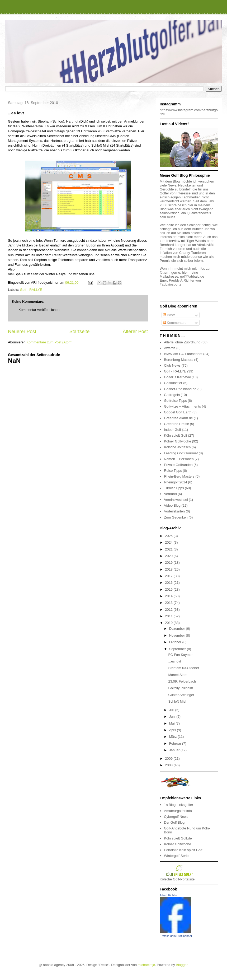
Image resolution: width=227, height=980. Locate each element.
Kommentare (175, 323)
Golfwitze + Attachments (182, 406)
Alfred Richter (169, 895)
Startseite (80, 332)
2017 (169, 576)
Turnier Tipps (174, 488)
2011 (169, 616)
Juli (172, 710)
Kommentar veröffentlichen (39, 310)
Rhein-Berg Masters (179, 476)
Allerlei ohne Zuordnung (182, 342)
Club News (172, 365)
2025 (169, 536)
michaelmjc (146, 965)
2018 (169, 569)
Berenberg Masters (179, 360)
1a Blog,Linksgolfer (179, 805)
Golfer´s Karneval (177, 377)
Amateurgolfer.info (178, 811)
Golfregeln (172, 395)
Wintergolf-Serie (176, 856)
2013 (169, 603)
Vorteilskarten (174, 511)
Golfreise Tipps (175, 401)
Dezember (178, 629)
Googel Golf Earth (178, 412)
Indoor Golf (172, 430)
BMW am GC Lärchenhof (183, 354)
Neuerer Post (22, 332)
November (178, 635)
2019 (169, 563)
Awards (170, 348)
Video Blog (172, 505)
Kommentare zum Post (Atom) (49, 342)
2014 (169, 596)
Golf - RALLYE (31, 290)
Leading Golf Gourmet (181, 453)
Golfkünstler (173, 383)
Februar (176, 743)
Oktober (176, 642)
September (178, 649)
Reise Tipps (173, 471)
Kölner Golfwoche (178, 441)
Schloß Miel (177, 701)
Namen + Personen (179, 459)
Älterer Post (135, 332)
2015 (169, 589)
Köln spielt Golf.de (178, 838)
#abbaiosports (171, 284)
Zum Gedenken (176, 517)
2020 (169, 556)
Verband (170, 494)
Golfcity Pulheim (181, 688)
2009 (169, 759)
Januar (175, 750)
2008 (169, 765)
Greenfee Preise (176, 424)
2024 (169, 542)
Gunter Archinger (181, 695)
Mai (172, 723)
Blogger (182, 965)
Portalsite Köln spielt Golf (183, 850)
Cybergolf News (176, 817)
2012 (169, 610)
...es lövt (174, 661)
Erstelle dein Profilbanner (176, 936)
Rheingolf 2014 (175, 482)
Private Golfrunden (178, 465)
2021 (169, 549)
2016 (169, 583)
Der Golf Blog (174, 822)
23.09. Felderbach (182, 681)
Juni (173, 717)
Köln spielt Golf (175, 435)
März (174, 737)
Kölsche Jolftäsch (177, 447)
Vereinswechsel (176, 500)
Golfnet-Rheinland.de (180, 389)
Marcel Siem (178, 675)
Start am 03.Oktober (184, 668)
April (173, 730)
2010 (169, 623)
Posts (169, 315)
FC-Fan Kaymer (180, 655)
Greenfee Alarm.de (178, 418)
